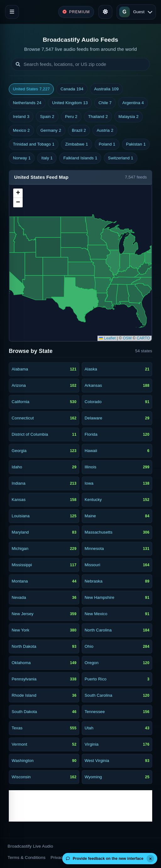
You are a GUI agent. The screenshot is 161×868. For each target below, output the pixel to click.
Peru (71, 117)
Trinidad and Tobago (34, 144)
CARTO (143, 338)
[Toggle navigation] (12, 12)
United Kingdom (70, 103)
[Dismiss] (150, 859)
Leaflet (107, 338)
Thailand (98, 117)
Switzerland (120, 158)
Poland (107, 144)
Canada (72, 89)
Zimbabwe (77, 144)
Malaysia (129, 117)
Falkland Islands (80, 158)
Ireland (21, 117)
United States (31, 89)
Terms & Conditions (27, 857)
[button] (18, 193)
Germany (51, 130)
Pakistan (136, 144)
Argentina (133, 103)
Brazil (79, 130)
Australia (106, 89)
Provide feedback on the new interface (105, 859)
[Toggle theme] (105, 12)
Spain (47, 117)
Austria (105, 130)
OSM (127, 338)
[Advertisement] (80, 806)
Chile (105, 103)
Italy (47, 158)
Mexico (21, 130)
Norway (22, 158)
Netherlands (27, 103)
